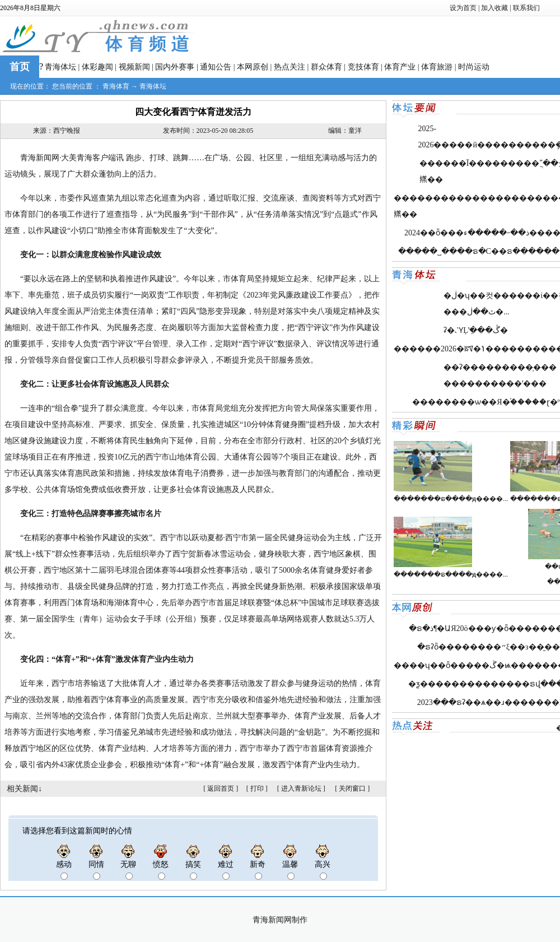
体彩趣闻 (97, 67)
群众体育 (326, 67)
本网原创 (253, 67)
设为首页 (463, 8)
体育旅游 (437, 67)
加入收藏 (494, 8)
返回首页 (221, 788)
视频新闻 (134, 67)
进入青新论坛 (301, 788)
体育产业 (400, 67)
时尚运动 (474, 67)
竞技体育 (363, 67)
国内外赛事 (175, 67)
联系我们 (526, 8)
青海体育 (116, 86)
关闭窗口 (352, 788)
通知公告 (216, 67)
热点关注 (290, 67)
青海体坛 (60, 67)
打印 (257, 788)
